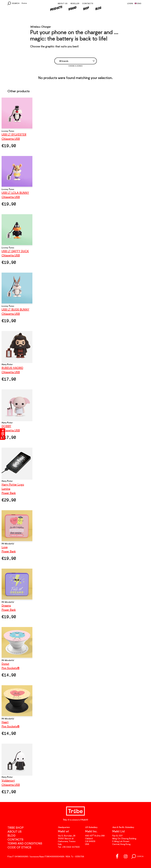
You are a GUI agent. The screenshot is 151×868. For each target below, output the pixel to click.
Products (56, 8)
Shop (86, 8)
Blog (98, 8)
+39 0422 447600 (71, 847)
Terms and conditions (25, 843)
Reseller (75, 3)
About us (63, 3)
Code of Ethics (19, 847)
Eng (138, 3)
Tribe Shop (15, 828)
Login (130, 3)
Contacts (88, 3)
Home (24, 3)
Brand (73, 8)
